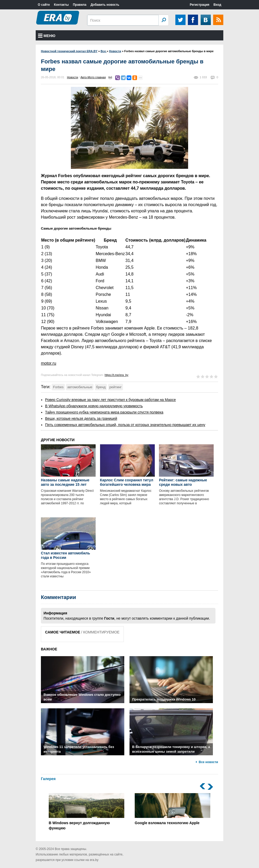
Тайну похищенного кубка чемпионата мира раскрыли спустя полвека (104, 412)
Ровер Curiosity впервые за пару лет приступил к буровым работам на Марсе (110, 400)
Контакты (61, 5)
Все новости (208, 762)
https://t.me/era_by (116, 375)
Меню (47, 36)
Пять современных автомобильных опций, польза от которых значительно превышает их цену (125, 425)
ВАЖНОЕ (49, 649)
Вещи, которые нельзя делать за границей (81, 418)
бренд (101, 387)
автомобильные (80, 387)
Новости (73, 77)
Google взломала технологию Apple (172, 809)
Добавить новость (105, 5)
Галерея (48, 779)
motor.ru (49, 363)
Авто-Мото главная (93, 77)
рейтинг (116, 387)
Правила (80, 5)
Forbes (58, 387)
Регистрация (199, 5)
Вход (217, 5)
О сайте (44, 5)
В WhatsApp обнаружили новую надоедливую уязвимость (94, 406)
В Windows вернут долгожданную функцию (87, 812)
